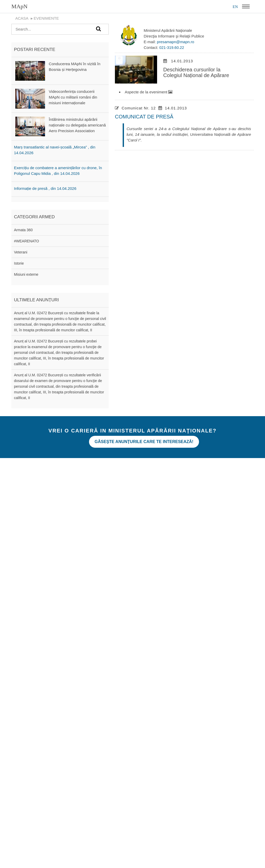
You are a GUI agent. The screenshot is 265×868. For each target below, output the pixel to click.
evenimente (46, 18)
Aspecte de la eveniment (149, 92)
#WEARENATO (27, 241)
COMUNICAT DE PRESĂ (144, 117)
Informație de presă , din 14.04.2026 (45, 188)
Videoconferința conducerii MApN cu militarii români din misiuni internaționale (73, 97)
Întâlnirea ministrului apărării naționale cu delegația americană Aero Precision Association (77, 125)
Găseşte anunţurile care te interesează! (145, 441)
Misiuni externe (26, 274)
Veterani (21, 252)
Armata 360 (23, 230)
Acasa (22, 18)
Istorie (19, 263)
